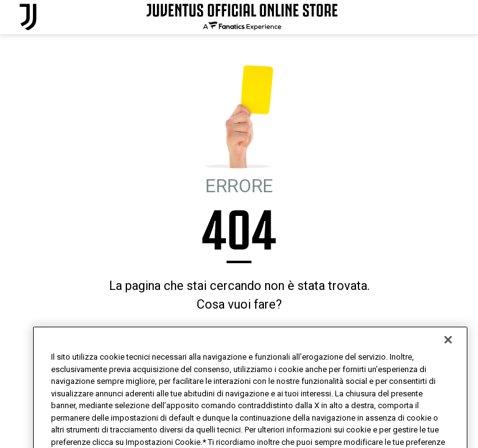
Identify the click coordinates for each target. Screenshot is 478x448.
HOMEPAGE (192, 338)
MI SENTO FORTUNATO (264, 338)
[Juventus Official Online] (28, 17)
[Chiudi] (448, 361)
